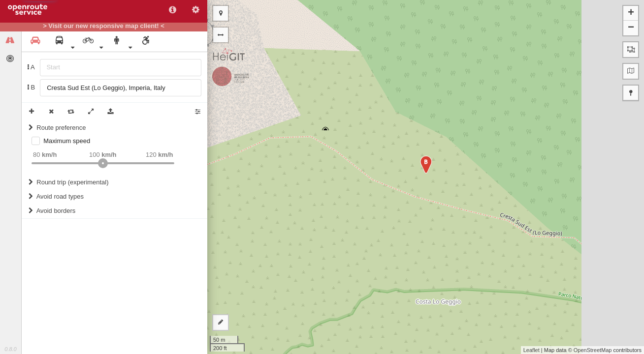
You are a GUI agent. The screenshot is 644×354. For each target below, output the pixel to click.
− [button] (631, 28)
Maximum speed (67, 141)
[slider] (103, 163)
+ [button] (631, 13)
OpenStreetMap (593, 350)
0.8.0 (10, 349)
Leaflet (531, 350)
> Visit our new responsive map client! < (104, 26)
